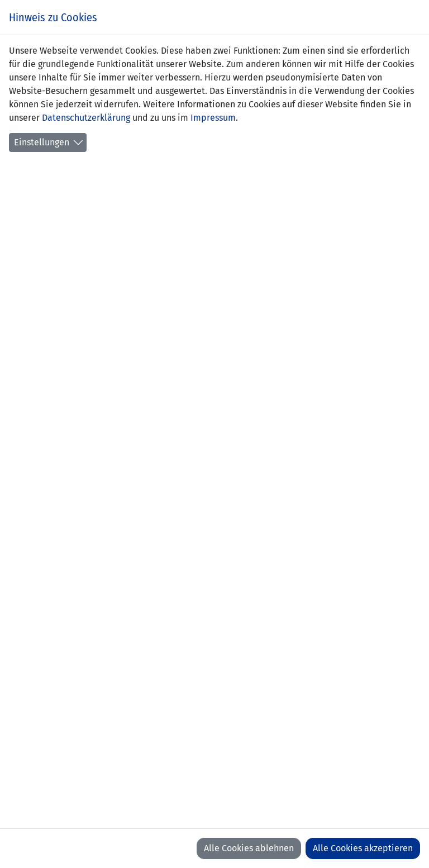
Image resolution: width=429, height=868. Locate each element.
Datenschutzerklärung (86, 118)
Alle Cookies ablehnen (249, 848)
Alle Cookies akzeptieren (363, 848)
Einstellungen (42, 142)
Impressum (213, 118)
